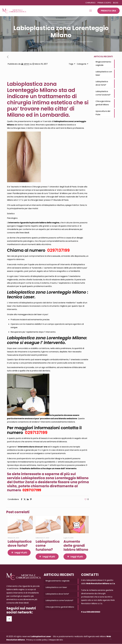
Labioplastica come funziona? (103, 93)
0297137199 (58, 250)
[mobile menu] (91, 11)
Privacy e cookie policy (37, 640)
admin (26, 64)
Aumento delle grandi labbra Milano (76, 546)
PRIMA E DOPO (104, 3)
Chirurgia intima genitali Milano (103, 103)
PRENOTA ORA (108, 11)
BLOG (116, 3)
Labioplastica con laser (104, 73)
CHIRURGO (90, 3)
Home (32, 42)
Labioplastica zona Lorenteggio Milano (75, 42)
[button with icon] (9, 619)
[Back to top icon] (111, 639)
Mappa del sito (56, 640)
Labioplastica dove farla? (20, 544)
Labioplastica (46, 42)
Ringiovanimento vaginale (103, 63)
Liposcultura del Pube (103, 113)
